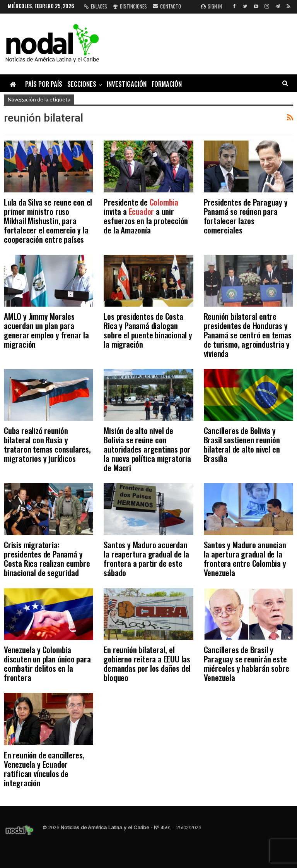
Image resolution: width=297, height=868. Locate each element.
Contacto (167, 6)
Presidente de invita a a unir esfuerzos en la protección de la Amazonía (146, 216)
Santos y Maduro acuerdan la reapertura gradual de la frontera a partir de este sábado (146, 558)
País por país (44, 84)
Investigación (127, 84)
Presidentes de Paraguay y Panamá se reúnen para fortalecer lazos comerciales (246, 216)
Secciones (82, 84)
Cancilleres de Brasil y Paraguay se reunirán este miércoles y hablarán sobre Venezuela (247, 663)
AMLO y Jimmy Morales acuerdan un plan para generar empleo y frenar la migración (46, 330)
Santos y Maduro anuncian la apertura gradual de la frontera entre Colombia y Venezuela (245, 558)
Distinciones (130, 6)
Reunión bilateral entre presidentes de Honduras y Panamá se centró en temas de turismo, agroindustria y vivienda (248, 335)
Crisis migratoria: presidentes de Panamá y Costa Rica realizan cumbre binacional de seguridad (47, 558)
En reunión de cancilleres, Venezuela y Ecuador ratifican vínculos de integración (44, 769)
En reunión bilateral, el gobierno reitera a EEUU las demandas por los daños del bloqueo (147, 663)
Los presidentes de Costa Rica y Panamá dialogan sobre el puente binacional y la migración (148, 330)
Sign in (211, 6)
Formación (167, 84)
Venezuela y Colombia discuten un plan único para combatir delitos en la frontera (47, 663)
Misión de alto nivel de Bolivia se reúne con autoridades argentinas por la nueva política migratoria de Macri (147, 449)
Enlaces (96, 6)
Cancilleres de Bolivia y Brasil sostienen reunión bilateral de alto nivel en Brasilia (242, 444)
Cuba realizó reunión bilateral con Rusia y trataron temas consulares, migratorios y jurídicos (47, 444)
